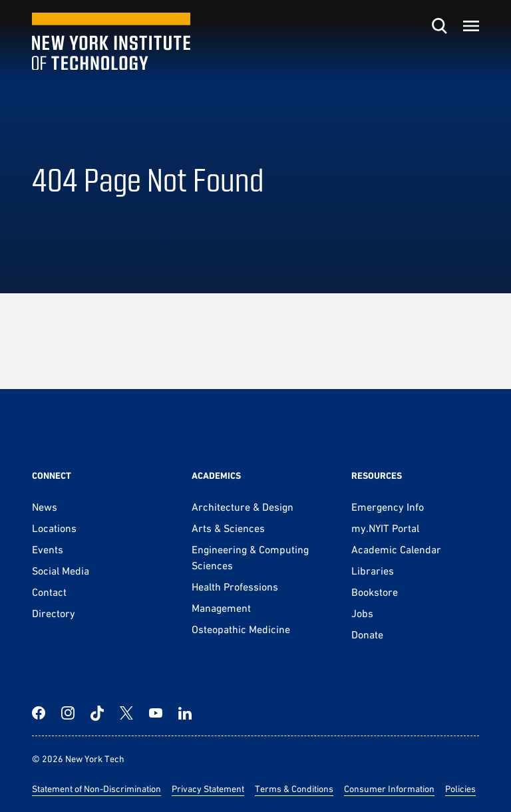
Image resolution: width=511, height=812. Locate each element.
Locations (54, 528)
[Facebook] (39, 713)
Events (48, 549)
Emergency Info (388, 507)
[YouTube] (156, 713)
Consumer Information (389, 789)
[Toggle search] (439, 26)
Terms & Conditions (294, 789)
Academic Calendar (396, 549)
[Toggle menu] (471, 26)
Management (221, 608)
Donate (367, 634)
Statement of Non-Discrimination (96, 789)
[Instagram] (68, 713)
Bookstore (375, 592)
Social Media (61, 571)
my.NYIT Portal (385, 528)
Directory (54, 613)
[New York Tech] (111, 42)
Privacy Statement (208, 789)
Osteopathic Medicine (241, 629)
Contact (49, 592)
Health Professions (235, 587)
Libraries (373, 571)
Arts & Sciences (228, 528)
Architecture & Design (243, 507)
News (45, 507)
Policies (460, 789)
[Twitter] (126, 713)
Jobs (362, 613)
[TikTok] (97, 713)
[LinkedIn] (185, 713)
